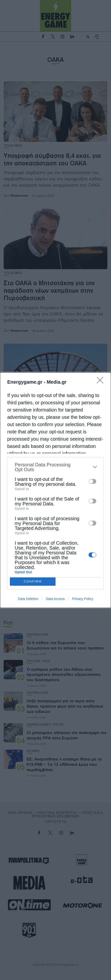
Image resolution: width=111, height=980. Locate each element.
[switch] (92, 481)
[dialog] (55, 490)
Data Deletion (28, 599)
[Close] (102, 382)
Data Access (55, 599)
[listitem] (55, 467)
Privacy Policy (83, 599)
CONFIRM (33, 581)
